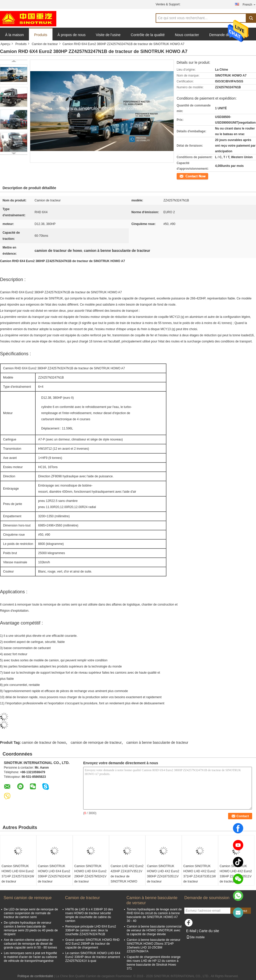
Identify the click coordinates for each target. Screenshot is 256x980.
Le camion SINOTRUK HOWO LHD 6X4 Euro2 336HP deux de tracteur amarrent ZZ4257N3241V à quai (93, 957)
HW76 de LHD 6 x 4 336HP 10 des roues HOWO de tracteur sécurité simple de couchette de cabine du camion (89, 915)
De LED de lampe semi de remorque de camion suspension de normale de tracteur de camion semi (31, 913)
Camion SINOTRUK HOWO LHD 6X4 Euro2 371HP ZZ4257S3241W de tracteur (18, 874)
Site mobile (195, 937)
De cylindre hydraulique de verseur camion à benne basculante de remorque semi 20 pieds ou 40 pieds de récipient (31, 928)
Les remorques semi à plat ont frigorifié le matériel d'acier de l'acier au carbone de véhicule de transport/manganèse (30, 957)
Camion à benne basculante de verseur (152, 900)
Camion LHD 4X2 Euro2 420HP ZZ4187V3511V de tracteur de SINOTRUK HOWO (127, 874)
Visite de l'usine (108, 35)
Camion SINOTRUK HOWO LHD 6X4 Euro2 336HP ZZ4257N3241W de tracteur (54, 874)
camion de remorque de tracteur (96, 742)
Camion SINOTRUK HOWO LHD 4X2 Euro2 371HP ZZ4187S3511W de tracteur (200, 874)
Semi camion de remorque (28, 898)
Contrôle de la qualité (148, 35)
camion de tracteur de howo (44, 742)
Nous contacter (187, 35)
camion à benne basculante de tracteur (157, 742)
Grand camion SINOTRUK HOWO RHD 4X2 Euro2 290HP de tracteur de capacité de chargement (92, 944)
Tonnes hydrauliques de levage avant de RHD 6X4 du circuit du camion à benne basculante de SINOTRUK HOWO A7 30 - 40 (154, 915)
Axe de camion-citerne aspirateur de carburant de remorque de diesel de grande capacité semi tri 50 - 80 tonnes (30, 944)
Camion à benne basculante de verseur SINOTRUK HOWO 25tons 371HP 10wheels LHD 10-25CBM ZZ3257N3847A (153, 946)
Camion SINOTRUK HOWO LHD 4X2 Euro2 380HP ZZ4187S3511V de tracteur (163, 874)
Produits (41, 35)
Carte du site (209, 931)
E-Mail (191, 931)
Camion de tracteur (45, 44)
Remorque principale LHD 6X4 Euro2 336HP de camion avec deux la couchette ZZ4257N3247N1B (91, 930)
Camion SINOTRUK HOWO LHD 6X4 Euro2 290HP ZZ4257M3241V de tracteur (90, 874)
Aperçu (5, 44)
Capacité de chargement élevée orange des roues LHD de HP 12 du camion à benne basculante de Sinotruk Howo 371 (154, 963)
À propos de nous (72, 35)
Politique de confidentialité (35, 976)
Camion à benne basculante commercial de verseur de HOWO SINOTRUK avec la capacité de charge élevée (154, 930)
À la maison (14, 35)
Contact (182, 176)
